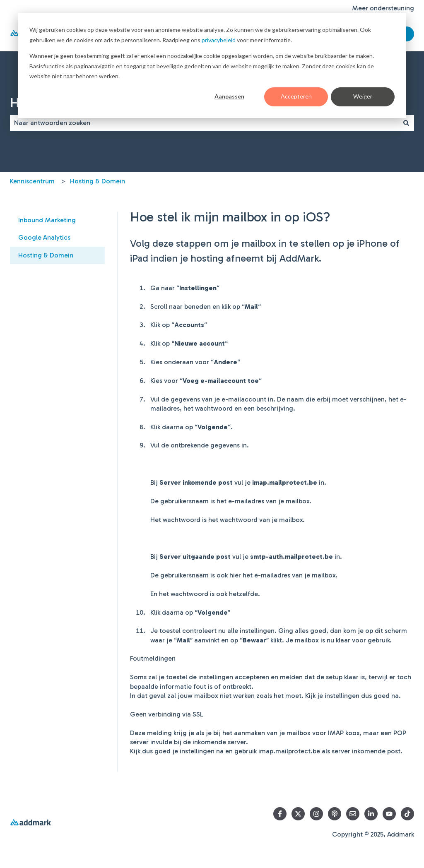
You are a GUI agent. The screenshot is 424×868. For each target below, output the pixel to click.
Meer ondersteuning (383, 8)
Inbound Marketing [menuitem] (47, 220)
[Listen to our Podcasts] (335, 814)
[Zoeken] (406, 123)
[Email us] (353, 814)
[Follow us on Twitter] (298, 814)
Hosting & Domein (98, 181)
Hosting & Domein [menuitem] (46, 255)
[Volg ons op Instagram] (316, 814)
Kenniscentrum (32, 181)
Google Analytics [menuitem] (44, 237)
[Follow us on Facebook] (280, 814)
